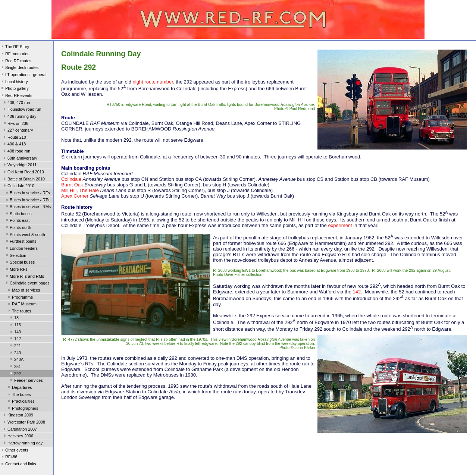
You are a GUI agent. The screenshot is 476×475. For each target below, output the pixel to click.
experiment (340, 225)
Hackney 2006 (18, 437)
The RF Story (15, 47)
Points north (18, 228)
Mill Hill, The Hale (80, 190)
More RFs (16, 270)
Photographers (23, 409)
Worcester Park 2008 (24, 423)
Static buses (18, 214)
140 (15, 333)
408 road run (16, 152)
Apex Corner (75, 196)
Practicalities (21, 402)
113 (15, 325)
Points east (17, 221)
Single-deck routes (19, 68)
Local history (14, 82)
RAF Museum (22, 305)
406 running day (19, 117)
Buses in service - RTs (27, 201)
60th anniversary (20, 159)
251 (15, 367)
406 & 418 (14, 145)
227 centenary (18, 131)
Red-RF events (16, 96)
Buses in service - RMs (28, 207)
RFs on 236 (15, 124)
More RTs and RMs (24, 277)
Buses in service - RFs (27, 194)
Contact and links (18, 465)
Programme (20, 298)
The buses (19, 395)
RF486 (9, 457)
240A (16, 360)
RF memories (15, 54)
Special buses (20, 263)
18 (14, 318)
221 (15, 346)
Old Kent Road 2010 (23, 173)
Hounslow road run (22, 110)
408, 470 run (16, 103)
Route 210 (14, 138)
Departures (19, 388)
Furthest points (20, 242)
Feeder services (26, 381)
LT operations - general (23, 75)
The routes (19, 312)
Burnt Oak (72, 185)
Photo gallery (14, 89)
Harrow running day (22, 444)
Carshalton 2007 (20, 430)
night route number (153, 82)
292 (15, 374)
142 (15, 339)
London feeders (21, 249)
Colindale (71, 179)
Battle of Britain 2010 (24, 180)
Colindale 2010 (18, 186)
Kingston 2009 (18, 416)
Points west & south (25, 235)
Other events (14, 451)
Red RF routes (16, 62)
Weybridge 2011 (19, 166)
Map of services (24, 291)
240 (15, 353)
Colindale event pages (27, 284)
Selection (15, 256)
